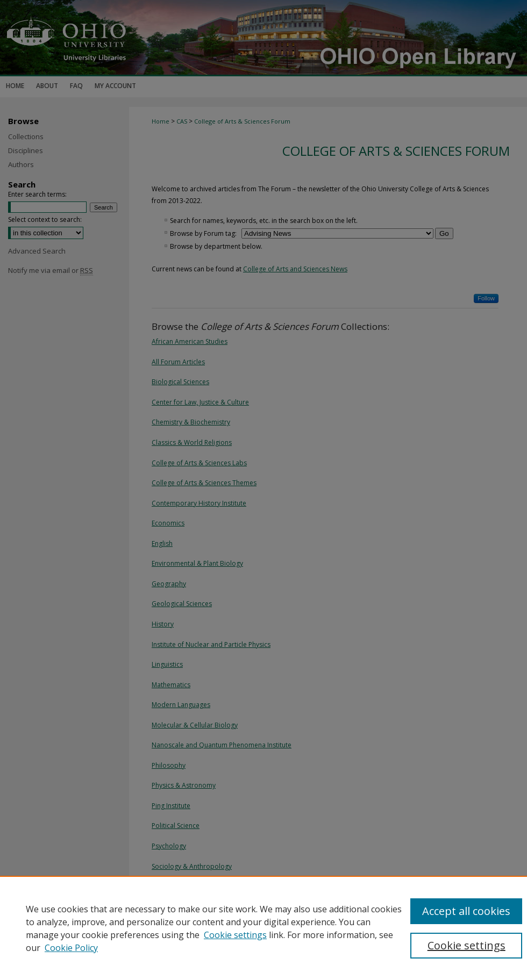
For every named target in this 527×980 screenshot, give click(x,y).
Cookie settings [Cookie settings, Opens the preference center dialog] (467, 945)
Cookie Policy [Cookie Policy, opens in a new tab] (71, 948)
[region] (263, 928)
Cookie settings (235, 935)
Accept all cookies (466, 911)
